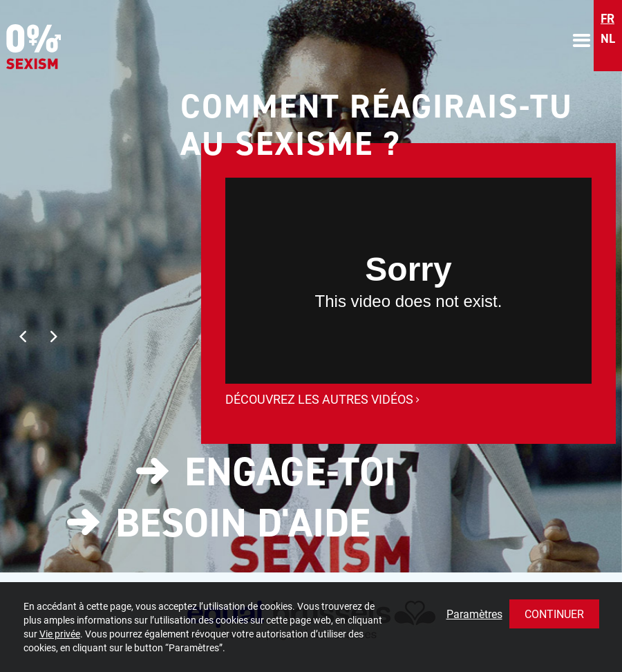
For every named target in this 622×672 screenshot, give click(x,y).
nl (608, 39)
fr (607, 19)
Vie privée (60, 634)
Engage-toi (290, 472)
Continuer (554, 614)
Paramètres (474, 614)
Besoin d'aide (243, 523)
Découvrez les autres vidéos (322, 399)
